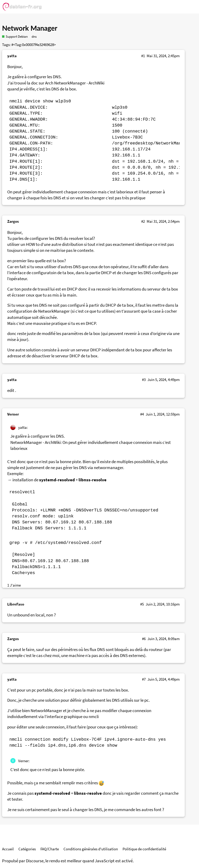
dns (34, 37)
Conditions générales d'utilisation (91, 849)
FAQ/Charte (50, 849)
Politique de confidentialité (144, 849)
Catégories (27, 849)
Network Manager (30, 28)
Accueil (8, 849)
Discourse (35, 861)
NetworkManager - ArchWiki (79, 83)
